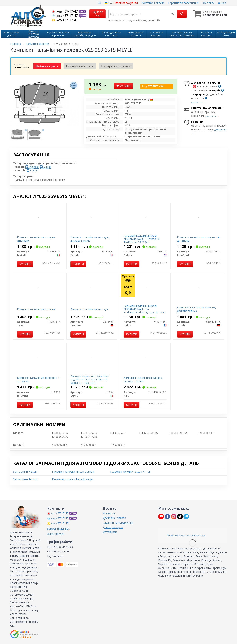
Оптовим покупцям (126, 3)
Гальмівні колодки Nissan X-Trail (130, 472)
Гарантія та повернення (183, 3)
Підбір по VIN (97, 14)
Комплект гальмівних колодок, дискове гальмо (90, 239)
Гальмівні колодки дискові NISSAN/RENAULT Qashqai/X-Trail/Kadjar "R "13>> (142, 239)
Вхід (222, 3)
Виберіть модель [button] (114, 66)
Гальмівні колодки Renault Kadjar (73, 479)
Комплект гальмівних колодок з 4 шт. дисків (198, 239)
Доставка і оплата (153, 3)
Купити (123, 86)
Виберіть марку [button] (78, 66)
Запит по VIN (55, 534)
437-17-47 (65, 11)
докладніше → (198, 102)
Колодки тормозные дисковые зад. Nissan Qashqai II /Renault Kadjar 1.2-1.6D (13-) (90, 379)
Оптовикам (110, 532)
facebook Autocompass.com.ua (186, 535)
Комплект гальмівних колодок (36, 309)
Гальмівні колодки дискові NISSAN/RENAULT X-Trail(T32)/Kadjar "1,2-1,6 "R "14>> (145, 309)
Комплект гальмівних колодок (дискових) (36, 239)
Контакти (208, 3)
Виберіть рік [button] (47, 66)
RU (99, 3)
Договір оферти (113, 527)
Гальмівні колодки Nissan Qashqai (73, 472)
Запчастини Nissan (25, 472)
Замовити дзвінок (58, 528)
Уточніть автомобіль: (21, 66)
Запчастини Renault (25, 479)
